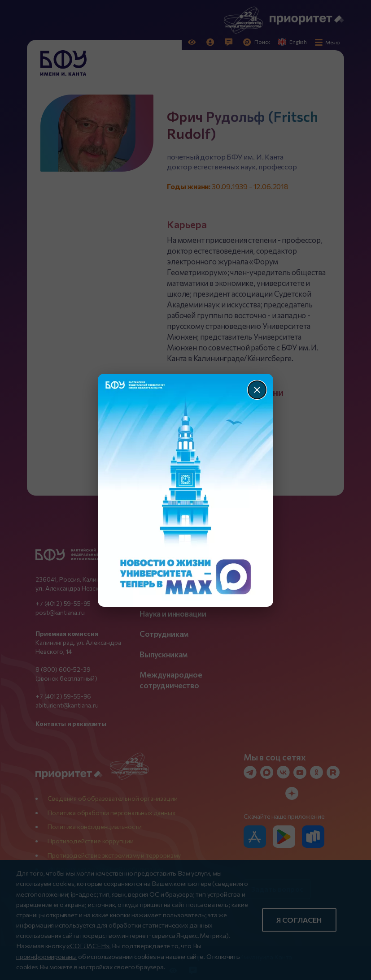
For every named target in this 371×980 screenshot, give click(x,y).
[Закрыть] (257, 390)
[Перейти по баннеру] (185, 490)
